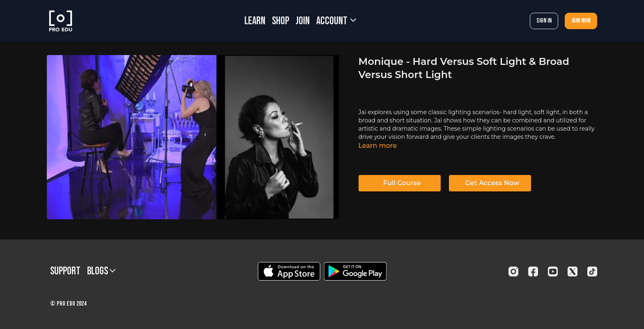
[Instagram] (513, 271)
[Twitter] (573, 271)
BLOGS (101, 271)
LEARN (255, 21)
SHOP (281, 21)
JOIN (303, 21)
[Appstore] (289, 271)
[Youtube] (553, 271)
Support (65, 271)
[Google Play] (355, 271)
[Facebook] (533, 271)
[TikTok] (592, 271)
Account (336, 21)
